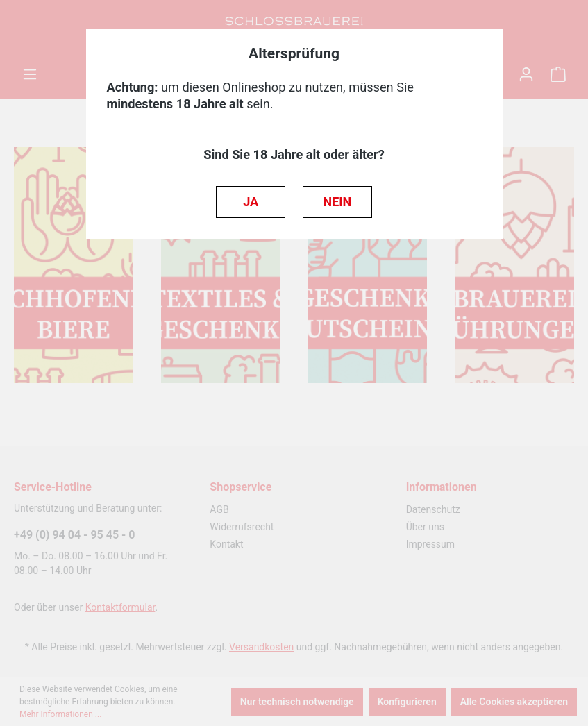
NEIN (337, 202)
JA (251, 202)
